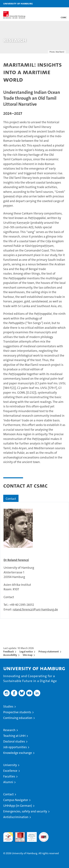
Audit (18, 834)
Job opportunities (15, 747)
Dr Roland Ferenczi (16, 560)
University (10, 765)
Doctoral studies (14, 741)
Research (9, 730)
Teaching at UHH (14, 736)
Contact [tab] (11, 499)
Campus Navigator (16, 800)
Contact (8, 794)
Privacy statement (49, 652)
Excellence (10, 771)
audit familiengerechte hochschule (8, 837)
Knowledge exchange (18, 753)
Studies (8, 706)
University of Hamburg (18, 3)
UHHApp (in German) (18, 806)
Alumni (8, 782)
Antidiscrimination (16, 817)
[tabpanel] (34, 560)
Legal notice (26, 652)
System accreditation (44, 835)
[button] (56, 4)
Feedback (9, 652)
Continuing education (18, 718)
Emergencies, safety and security (25, 811)
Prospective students (17, 712)
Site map (28, 655)
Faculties (9, 776)
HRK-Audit (30, 835)
